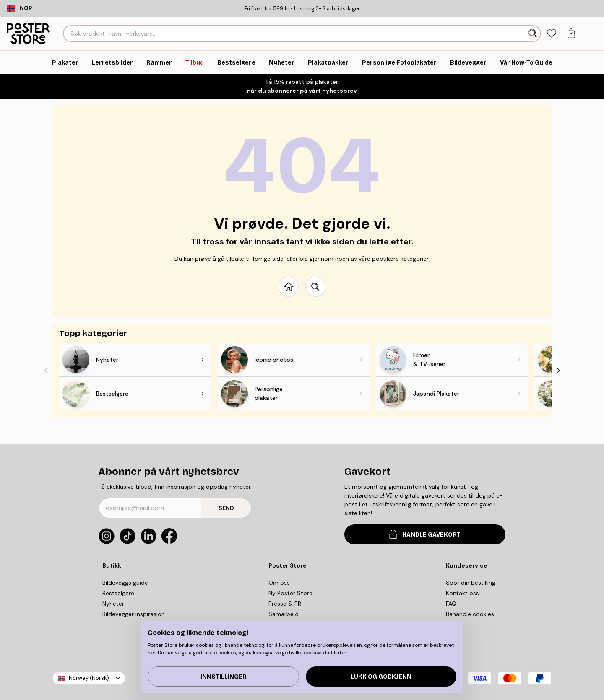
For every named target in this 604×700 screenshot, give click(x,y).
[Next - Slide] (558, 370)
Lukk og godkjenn (381, 677)
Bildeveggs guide (125, 583)
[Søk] (533, 34)
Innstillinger (224, 677)
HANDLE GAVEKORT (425, 534)
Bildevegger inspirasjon (134, 614)
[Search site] (315, 287)
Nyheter (113, 604)
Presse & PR (285, 604)
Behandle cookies (470, 614)
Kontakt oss (462, 593)
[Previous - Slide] (46, 370)
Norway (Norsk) (89, 678)
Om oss (279, 583)
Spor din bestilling (471, 583)
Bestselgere (118, 593)
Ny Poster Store (290, 593)
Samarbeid (284, 614)
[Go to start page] (289, 287)
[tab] (551, 34)
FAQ (451, 604)
